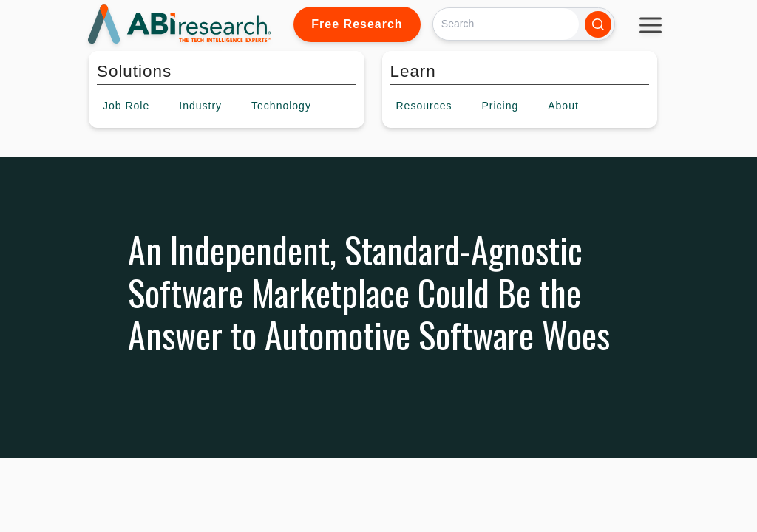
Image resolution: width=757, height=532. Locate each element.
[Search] (506, 24)
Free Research (357, 24)
